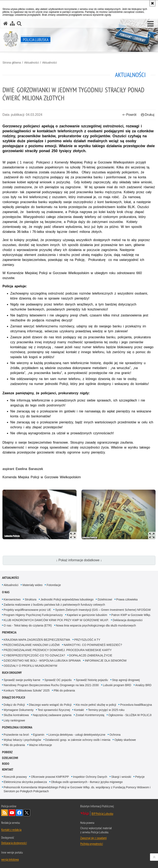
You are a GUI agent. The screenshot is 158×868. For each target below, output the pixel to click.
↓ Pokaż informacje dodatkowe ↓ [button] (79, 560)
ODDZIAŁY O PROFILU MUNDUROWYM (30, 666)
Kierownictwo (12, 599)
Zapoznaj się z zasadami (93, 838)
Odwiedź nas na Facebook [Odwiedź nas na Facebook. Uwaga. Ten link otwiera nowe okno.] (19, 813)
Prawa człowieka (127, 599)
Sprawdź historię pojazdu (92, 680)
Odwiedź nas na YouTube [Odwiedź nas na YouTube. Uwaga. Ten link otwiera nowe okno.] (12, 813)
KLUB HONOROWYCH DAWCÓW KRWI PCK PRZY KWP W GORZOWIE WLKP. (56, 620)
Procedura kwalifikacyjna (136, 705)
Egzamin (39, 735)
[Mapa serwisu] (12, 23)
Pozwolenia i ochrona (17, 727)
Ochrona (115, 735)
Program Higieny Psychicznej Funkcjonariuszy (33, 615)
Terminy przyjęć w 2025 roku (106, 710)
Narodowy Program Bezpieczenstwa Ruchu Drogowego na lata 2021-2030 (51, 685)
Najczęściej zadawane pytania (52, 715)
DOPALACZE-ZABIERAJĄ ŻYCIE (91, 655)
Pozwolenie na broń (16, 735)
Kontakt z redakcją (11, 830)
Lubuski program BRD (117, 685)
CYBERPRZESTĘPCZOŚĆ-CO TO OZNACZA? (34, 655)
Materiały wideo (32, 585)
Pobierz (7, 752)
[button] (150, 24)
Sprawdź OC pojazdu (58, 680)
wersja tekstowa (10, 859)
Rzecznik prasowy (15, 777)
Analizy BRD (143, 685)
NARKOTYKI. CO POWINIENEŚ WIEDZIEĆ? (93, 645)
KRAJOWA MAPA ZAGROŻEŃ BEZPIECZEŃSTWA (37, 640)
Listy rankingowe (14, 720)
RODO (6, 764)
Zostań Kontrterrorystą (90, 715)
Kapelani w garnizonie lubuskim (87, 615)
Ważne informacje (41, 745)
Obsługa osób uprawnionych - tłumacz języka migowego (87, 782)
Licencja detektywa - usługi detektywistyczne (77, 735)
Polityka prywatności (92, 844)
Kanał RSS (5, 813)
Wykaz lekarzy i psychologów (22, 740)
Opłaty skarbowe (125, 740)
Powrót (129, 115)
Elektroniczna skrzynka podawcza (25, 782)
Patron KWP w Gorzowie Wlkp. (131, 615)
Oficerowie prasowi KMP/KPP (50, 777)
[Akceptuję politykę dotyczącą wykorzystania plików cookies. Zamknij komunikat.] (152, 3)
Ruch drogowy (12, 673)
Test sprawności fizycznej (54, 710)
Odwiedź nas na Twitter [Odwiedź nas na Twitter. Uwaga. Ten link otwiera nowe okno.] (27, 813)
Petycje (140, 777)
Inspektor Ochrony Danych (90, 777)
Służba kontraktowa (16, 715)
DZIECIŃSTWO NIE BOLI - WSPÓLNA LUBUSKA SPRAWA (42, 661)
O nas (6, 592)
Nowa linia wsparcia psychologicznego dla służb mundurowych (96, 625)
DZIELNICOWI (10, 758)
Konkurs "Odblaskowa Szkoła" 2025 (27, 690)
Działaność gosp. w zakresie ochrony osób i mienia (78, 740)
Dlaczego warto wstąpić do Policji (50, 705)
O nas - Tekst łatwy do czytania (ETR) (28, 625)
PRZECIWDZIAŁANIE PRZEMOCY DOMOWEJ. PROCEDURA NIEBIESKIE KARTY (58, 650)
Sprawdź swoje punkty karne (22, 680)
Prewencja (9, 632)
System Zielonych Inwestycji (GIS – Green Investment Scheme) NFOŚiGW (103, 610)
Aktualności (31, 63)
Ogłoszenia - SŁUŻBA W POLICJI (130, 715)
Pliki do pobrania (64, 690)
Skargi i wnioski (121, 777)
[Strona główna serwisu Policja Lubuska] (6, 23)
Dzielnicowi (105, 599)
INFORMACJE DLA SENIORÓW (106, 661)
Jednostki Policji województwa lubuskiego (67, 599)
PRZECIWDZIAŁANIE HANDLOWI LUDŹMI (32, 645)
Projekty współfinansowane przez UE (27, 610)
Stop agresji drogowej (126, 680)
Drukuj (148, 115)
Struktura (31, 599)
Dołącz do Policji (14, 697)
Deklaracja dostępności (128, 620)
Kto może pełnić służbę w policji (96, 705)
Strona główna (12, 63)
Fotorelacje (54, 585)
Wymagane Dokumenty (19, 710)
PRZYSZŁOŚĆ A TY (87, 640)
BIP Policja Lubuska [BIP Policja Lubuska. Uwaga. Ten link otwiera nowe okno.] (102, 814)
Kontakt (79, 710)
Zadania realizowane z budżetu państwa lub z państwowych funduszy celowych (54, 605)
